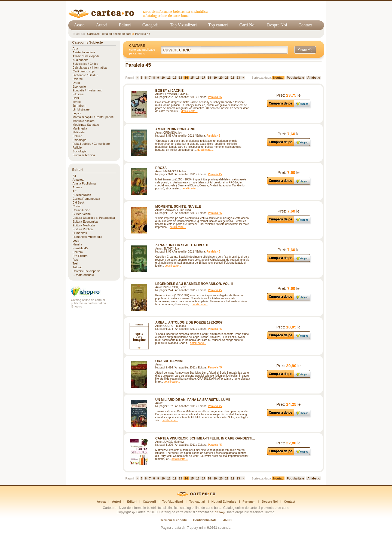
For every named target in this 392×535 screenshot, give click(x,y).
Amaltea (78, 180)
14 (186, 78)
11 (169, 78)
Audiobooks (81, 60)
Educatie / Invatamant (87, 90)
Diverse (78, 79)
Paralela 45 (143, 34)
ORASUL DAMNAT (170, 361)
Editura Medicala (84, 225)
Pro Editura (80, 256)
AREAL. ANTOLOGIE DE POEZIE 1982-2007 (189, 322)
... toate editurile (83, 275)
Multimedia (80, 128)
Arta (75, 48)
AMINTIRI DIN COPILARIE (175, 129)
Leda (76, 241)
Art (75, 191)
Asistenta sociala (84, 52)
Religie (77, 147)
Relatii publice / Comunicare (91, 144)
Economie (79, 87)
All (74, 176)
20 (221, 78)
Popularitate (295, 78)
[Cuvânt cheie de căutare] (224, 50)
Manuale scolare (84, 121)
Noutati (278, 78)
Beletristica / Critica (85, 64)
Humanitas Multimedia (88, 237)
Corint (77, 206)
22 (232, 78)
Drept (76, 83)
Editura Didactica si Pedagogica (94, 218)
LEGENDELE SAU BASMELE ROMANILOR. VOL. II (194, 284)
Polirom (78, 252)
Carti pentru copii (84, 71)
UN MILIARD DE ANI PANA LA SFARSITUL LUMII (193, 400)
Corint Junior (81, 210)
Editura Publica (83, 229)
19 (215, 78)
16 (198, 78)
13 (180, 78)
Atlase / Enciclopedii (86, 56)
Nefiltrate (79, 132)
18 (209, 78)
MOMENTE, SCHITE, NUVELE (178, 207)
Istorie (77, 102)
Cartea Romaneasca (86, 199)
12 (174, 78)
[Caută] (305, 50)
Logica (77, 113)
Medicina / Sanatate (86, 125)
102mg (220, 512)
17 (204, 78)
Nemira (77, 244)
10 (163, 78)
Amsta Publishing (84, 183)
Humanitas (80, 233)
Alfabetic (314, 78)
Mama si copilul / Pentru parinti (93, 117)
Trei (75, 263)
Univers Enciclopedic (87, 271)
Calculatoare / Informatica (90, 67)
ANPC (227, 520)
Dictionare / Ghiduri (85, 75)
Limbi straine (81, 109)
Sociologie (80, 151)
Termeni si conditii (173, 520)
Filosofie (78, 94)
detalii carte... (189, 111)
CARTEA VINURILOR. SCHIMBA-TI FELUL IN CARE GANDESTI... (205, 438)
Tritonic (78, 267)
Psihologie (80, 140)
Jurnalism (79, 106)
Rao (75, 260)
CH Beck (79, 202)
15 (192, 78)
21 (227, 78)
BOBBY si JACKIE (170, 91)
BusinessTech (82, 195)
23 (238, 78)
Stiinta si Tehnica (84, 155)
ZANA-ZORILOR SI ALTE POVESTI (182, 245)
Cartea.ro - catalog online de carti (109, 34)
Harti (76, 98)
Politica (77, 136)
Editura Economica (85, 222)
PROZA (161, 168)
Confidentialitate (205, 520)
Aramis (77, 187)
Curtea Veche (82, 214)
